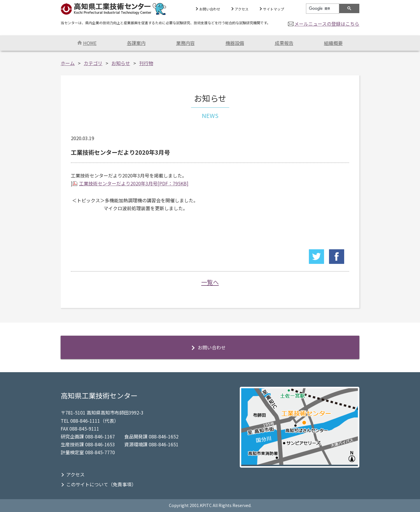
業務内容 (185, 43)
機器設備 (235, 43)
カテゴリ (93, 63)
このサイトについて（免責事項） (101, 484)
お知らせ (121, 63)
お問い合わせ (210, 9)
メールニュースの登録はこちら (327, 24)
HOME (87, 43)
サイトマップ (274, 9)
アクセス (242, 9)
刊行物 (146, 63)
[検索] (322, 9)
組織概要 (333, 43)
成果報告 (284, 43)
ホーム (68, 63)
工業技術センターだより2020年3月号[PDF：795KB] (134, 183)
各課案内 (136, 43)
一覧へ (210, 282)
